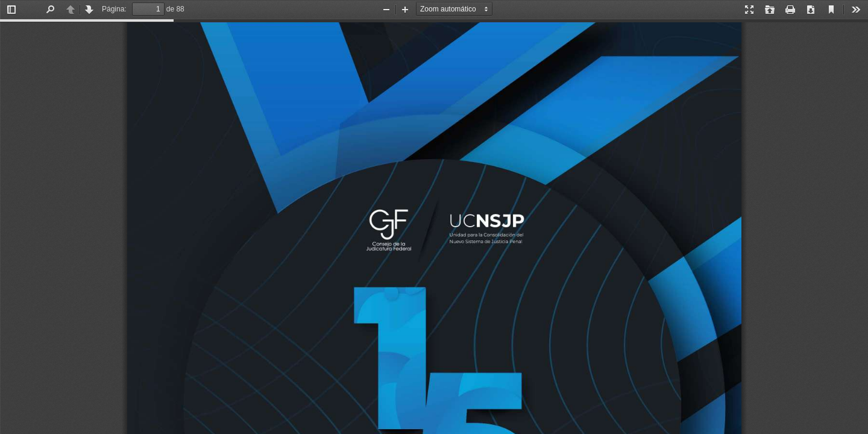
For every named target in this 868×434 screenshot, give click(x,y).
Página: (114, 9)
